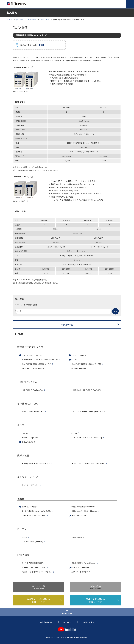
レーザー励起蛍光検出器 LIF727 (34, 515)
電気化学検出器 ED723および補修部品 (36, 511)
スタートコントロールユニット (34, 567)
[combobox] (67, 311)
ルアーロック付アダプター (82, 572)
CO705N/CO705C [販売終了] (32, 541)
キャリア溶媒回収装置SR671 (33, 563)
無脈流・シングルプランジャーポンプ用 (37, 572)
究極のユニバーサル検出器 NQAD (84, 511)
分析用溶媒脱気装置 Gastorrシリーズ (36, 464)
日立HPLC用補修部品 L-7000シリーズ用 (36, 364)
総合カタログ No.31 (32, 45)
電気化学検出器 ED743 (80, 515)
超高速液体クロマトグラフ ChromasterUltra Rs (40, 360)
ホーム (9, 19)
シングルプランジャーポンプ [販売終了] (87, 438)
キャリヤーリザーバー (30, 485)
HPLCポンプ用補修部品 (80, 567)
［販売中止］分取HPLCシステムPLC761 (86, 390)
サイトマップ (68, 622)
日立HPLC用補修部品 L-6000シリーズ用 (86, 364)
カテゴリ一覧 (67, 325)
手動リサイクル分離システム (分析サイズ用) (88, 412)
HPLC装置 (32, 19)
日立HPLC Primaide (79, 355)
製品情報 (20, 19)
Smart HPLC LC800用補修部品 (33, 368)
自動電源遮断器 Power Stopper (84, 563)
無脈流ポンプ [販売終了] (31, 438)
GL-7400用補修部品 (79, 368)
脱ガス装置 (45, 19)
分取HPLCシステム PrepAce (32, 390)
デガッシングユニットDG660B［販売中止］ (88, 464)
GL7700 (74, 360)
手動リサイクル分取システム (33, 412)
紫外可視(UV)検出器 (29, 507)
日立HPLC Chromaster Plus (32, 355)
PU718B (74, 433)
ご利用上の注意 (88, 622)
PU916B (25, 433)
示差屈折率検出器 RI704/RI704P (83, 507)
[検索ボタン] (115, 311)
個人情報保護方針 (47, 622)
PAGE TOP (67, 613)
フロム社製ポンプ (29, 442)
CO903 (24, 537)
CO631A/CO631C (78, 537)
